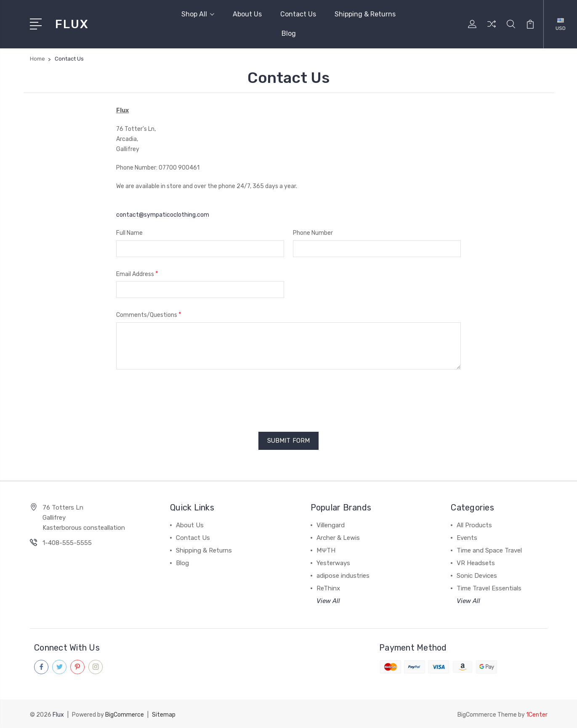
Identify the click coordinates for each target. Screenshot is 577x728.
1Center (537, 713)
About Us (247, 14)
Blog (289, 33)
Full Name (129, 233)
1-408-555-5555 (67, 542)
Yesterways (333, 563)
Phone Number (313, 233)
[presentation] (180, 398)
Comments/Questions (149, 315)
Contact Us (298, 14)
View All (328, 600)
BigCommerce (125, 713)
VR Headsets (476, 563)
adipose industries (343, 575)
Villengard (331, 525)
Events (467, 537)
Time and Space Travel (489, 550)
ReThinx (328, 588)
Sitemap (164, 713)
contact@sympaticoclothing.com (163, 215)
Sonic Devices (477, 575)
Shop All (198, 14)
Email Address (137, 274)
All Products (474, 525)
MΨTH (326, 550)
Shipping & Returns (365, 14)
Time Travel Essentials (489, 588)
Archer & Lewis (338, 537)
